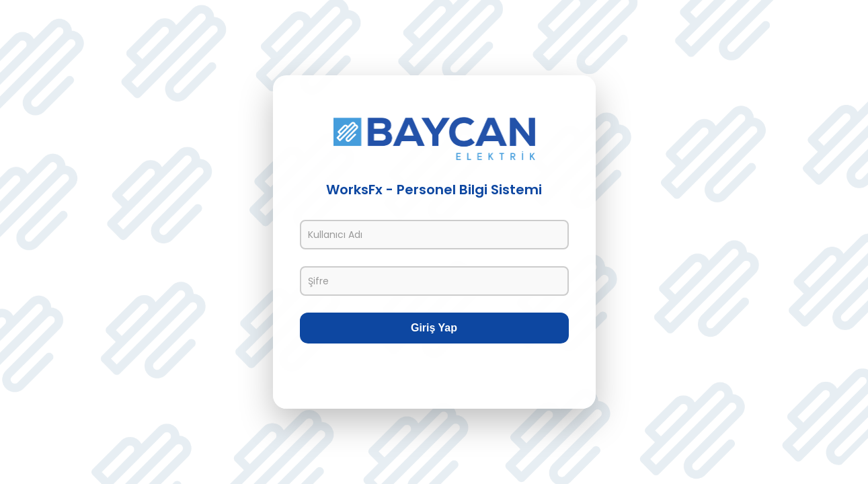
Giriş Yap (434, 328)
